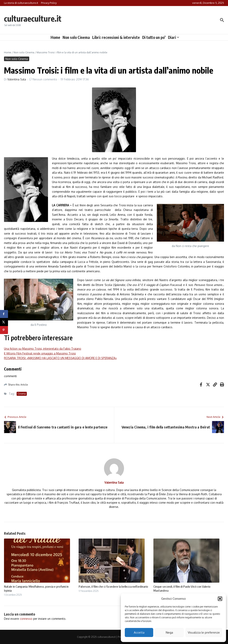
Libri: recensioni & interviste (116, 37)
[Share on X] (4, 322)
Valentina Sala (17, 79)
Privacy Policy (49, 3)
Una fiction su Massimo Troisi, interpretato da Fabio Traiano (43, 349)
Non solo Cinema (76, 37)
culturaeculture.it (33, 18)
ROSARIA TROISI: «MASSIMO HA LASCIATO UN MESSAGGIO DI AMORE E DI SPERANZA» (60, 358)
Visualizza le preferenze (204, 632)
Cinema (22, 394)
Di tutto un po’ (154, 37)
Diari (173, 37)
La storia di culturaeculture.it (21, 3)
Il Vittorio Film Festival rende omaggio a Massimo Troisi (40, 353)
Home (55, 37)
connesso (26, 619)
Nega (169, 632)
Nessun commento (45, 79)
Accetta (139, 632)
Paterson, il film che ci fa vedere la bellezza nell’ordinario (113, 586)
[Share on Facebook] (4, 314)
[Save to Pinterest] (4, 330)
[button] (220, 599)
